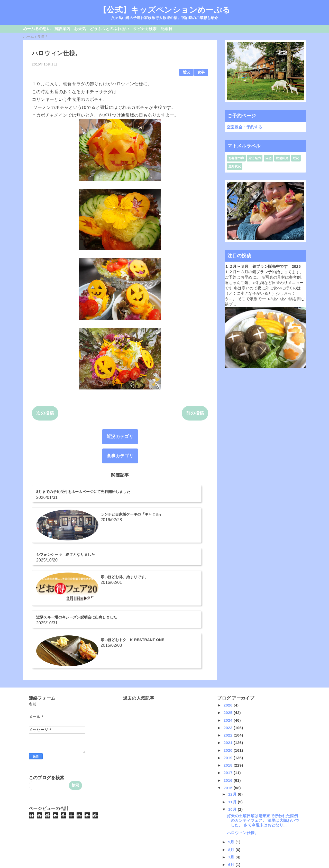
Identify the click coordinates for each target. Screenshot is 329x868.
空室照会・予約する (244, 127)
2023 (229, 654)
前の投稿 (195, 413)
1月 (232, 829)
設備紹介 (282, 158)
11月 (233, 728)
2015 (229, 714)
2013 (229, 846)
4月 (232, 806)
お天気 (80, 29)
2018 (229, 691)
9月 (232, 769)
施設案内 (62, 29)
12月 (233, 721)
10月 (233, 736)
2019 (229, 684)
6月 (232, 791)
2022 (229, 661)
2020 (229, 677)
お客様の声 (236, 158)
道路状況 (235, 166)
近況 (186, 72)
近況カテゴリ (120, 437)
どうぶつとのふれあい (109, 29)
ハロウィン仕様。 (243, 759)
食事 (201, 72)
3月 (232, 813)
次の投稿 (45, 413)
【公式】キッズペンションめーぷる (164, 10)
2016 (229, 707)
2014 (229, 838)
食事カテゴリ (120, 456)
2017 (229, 699)
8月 (232, 776)
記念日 (167, 29)
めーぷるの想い (37, 29)
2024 (229, 647)
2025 (229, 639)
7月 (232, 783)
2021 (229, 669)
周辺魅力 (255, 158)
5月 (232, 799)
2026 (229, 631)
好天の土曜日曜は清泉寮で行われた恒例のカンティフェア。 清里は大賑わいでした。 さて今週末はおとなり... (263, 747)
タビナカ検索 (145, 29)
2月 (232, 821)
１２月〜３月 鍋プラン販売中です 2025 (263, 266)
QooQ (173, 866)
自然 (268, 158)
